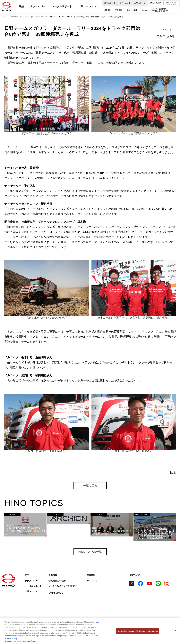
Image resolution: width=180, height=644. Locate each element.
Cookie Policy (11, 638)
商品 (21, 6)
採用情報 (118, 10)
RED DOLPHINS (171, 2)
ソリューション (87, 6)
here (97, 622)
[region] (90, 631)
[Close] (176, 631)
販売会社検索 (110, 3)
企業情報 (107, 10)
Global (144, 10)
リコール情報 (132, 10)
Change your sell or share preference (21, 641)
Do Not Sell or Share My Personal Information (138, 631)
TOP (4, 17)
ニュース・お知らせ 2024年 (33, 17)
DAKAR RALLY (156, 3)
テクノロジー (38, 6)
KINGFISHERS (171, 4)
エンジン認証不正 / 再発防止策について (160, 10)
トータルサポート (62, 6)
